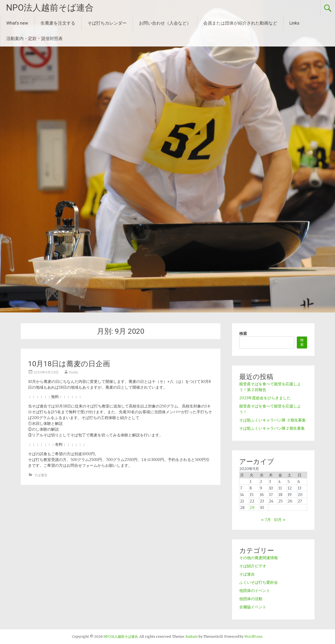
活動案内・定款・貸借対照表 (34, 38)
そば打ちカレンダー (107, 23)
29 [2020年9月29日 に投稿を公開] (252, 508)
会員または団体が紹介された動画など (240, 23)
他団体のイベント (255, 590)
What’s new (17, 23)
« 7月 (266, 520)
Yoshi (73, 372)
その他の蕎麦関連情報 (259, 558)
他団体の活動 (251, 599)
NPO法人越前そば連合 (50, 8)
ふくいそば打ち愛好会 (259, 582)
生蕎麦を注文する (58, 23)
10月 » (280, 520)
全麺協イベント (253, 607)
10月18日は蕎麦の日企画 (69, 364)
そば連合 (41, 475)
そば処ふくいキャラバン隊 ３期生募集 (273, 420)
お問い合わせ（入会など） (165, 23)
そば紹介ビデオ (253, 566)
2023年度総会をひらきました (265, 398)
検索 (243, 333)
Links (294, 23)
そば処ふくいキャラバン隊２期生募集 (272, 428)
